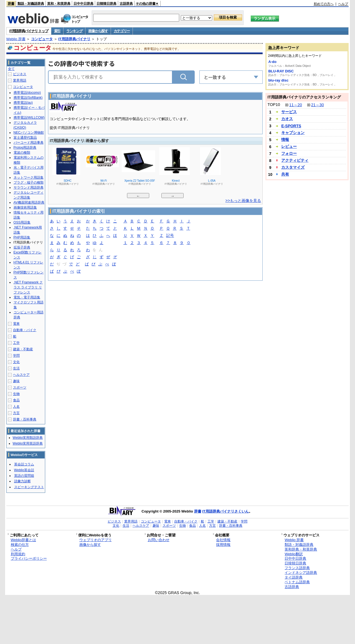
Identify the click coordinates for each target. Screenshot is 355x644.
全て (11, 69)
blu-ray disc (278, 80)
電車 (16, 324)
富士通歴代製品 (25, 138)
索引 (57, 31)
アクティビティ (295, 160)
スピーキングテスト (29, 487)
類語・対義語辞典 (31, 4)
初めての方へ (324, 4)
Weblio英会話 (24, 470)
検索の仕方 (20, 545)
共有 (285, 174)
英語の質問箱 (24, 476)
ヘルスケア (21, 375)
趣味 (16, 381)
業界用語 (20, 80)
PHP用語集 (22, 237)
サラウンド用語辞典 (29, 187)
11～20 (296, 105)
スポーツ (20, 387)
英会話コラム (24, 464)
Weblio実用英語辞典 (28, 443)
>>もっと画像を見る (243, 201)
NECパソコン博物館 (29, 133)
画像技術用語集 (25, 207)
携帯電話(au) (23, 103)
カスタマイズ (293, 167)
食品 (16, 400)
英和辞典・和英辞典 (301, 549)
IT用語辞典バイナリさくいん (225, 511)
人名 (16, 407)
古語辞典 (126, 4)
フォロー (289, 153)
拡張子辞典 (22, 247)
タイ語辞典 (294, 577)
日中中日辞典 (83, 4)
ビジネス (20, 74)
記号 (170, 236)
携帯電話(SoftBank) (28, 98)
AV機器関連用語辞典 (29, 202)
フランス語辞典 (297, 568)
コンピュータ (42, 39)
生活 (16, 368)
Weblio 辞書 (16, 39)
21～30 (318, 105)
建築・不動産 (23, 349)
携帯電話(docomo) (27, 93)
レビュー (289, 146)
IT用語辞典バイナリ (74, 39)
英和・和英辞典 (59, 4)
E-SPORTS (291, 126)
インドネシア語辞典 (301, 573)
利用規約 (18, 554)
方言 (16, 413)
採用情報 (223, 545)
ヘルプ (343, 4)
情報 (285, 140)
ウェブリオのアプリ (96, 540)
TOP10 (274, 105)
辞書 (11, 4)
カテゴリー (122, 31)
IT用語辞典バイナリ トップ (29, 31)
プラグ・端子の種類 (29, 182)
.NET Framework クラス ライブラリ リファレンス (28, 287)
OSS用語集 (22, 222)
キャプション (293, 133)
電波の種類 (22, 153)
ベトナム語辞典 (297, 582)
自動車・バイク (25, 330)
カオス (287, 119)
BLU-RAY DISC (281, 71)
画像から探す (98, 31)
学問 (16, 356)
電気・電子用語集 (27, 297)
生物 (16, 394)
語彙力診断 (22, 481)
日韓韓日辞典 (106, 4)
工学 (16, 343)
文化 (16, 362)
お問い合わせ (159, 540)
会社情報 (223, 540)
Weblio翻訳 (294, 554)
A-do (272, 62)
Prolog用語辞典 (25, 148)
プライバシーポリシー (29, 558)
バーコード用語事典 (29, 143)
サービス (289, 112)
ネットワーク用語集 (29, 178)
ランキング (74, 31)
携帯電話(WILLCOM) (29, 118)
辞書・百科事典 (25, 419)
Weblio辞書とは (23, 540)
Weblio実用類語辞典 (28, 438)
